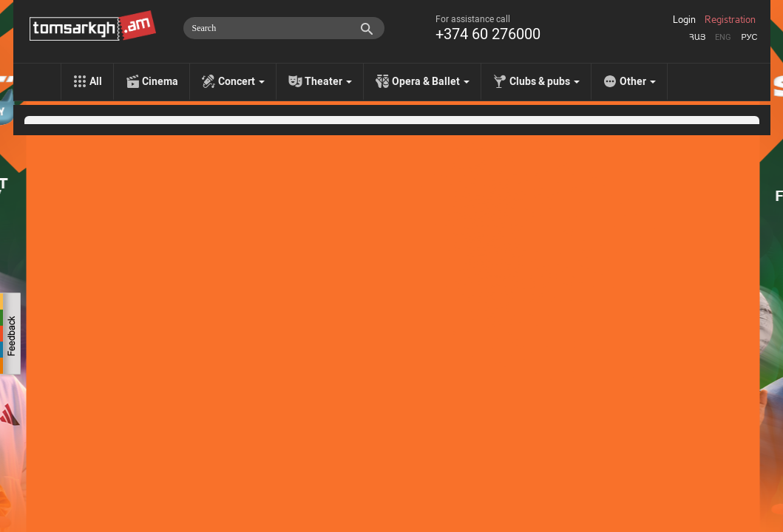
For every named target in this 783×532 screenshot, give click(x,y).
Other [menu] (638, 81)
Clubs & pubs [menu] (545, 81)
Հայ (697, 37)
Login (684, 20)
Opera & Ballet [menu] (431, 81)
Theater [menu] (328, 81)
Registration (730, 20)
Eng (723, 37)
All (96, 81)
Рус (749, 37)
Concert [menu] (241, 81)
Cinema (160, 81)
